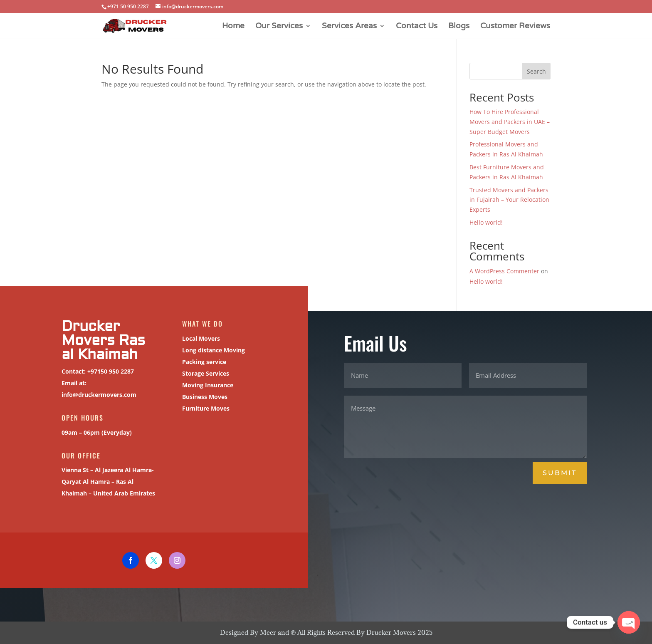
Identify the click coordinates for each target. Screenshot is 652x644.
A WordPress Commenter (504, 271)
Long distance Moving (212, 350)
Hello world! (486, 222)
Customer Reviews (515, 27)
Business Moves (203, 397)
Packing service (203, 362)
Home (233, 27)
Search (536, 71)
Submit (560, 473)
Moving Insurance (206, 385)
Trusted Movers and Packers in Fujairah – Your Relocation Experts (509, 200)
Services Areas (349, 27)
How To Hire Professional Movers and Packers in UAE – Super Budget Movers (510, 122)
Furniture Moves (204, 408)
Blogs (459, 27)
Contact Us (417, 27)
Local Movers (200, 338)
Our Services (279, 27)
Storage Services (204, 373)
